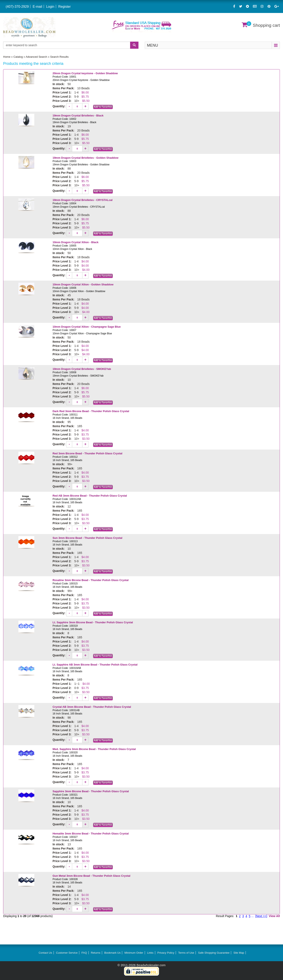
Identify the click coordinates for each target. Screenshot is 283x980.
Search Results (59, 57)
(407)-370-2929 (17, 7)
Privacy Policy (166, 953)
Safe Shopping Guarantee (214, 953)
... (252, 916)
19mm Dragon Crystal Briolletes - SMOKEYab (82, 369)
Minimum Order (134, 953)
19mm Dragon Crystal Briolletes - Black (78, 116)
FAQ (84, 953)
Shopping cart (266, 25)
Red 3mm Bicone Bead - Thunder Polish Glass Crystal (87, 453)
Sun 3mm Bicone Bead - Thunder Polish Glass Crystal (87, 538)
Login (50, 7)
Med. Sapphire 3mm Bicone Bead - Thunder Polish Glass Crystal (94, 749)
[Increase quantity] (85, 106)
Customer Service (67, 953)
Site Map (239, 953)
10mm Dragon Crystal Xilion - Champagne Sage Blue (87, 327)
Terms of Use (186, 953)
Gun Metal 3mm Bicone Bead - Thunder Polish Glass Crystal (91, 876)
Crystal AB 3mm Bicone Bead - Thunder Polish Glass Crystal (92, 707)
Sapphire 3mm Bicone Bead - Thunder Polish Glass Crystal (91, 791)
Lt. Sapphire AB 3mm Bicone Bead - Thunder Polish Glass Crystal (95, 665)
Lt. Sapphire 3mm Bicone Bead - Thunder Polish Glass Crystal (93, 622)
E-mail (37, 7)
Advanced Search (36, 57)
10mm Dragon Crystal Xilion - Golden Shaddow (83, 284)
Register (64, 7)
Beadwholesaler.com (151, 965)
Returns (96, 953)
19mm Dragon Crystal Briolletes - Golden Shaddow (86, 158)
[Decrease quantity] (69, 106)
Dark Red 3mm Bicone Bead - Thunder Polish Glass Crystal (91, 411)
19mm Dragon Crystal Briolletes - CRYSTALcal (83, 200)
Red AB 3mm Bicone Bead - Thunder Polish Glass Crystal (90, 496)
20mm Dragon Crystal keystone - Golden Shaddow (85, 73)
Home (7, 57)
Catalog (18, 57)
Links (150, 953)
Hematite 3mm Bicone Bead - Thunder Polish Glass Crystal (91, 834)
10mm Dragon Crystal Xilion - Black (76, 242)
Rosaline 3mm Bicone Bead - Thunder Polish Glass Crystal (90, 580)
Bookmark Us (112, 953)
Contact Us (45, 953)
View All (274, 916)
